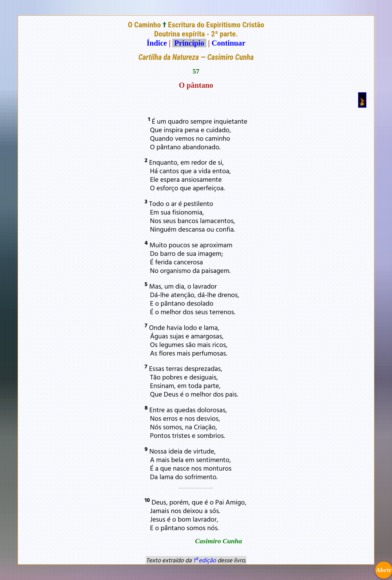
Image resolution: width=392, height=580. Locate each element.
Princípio (189, 43)
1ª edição (205, 560)
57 (196, 71)
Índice (157, 43)
